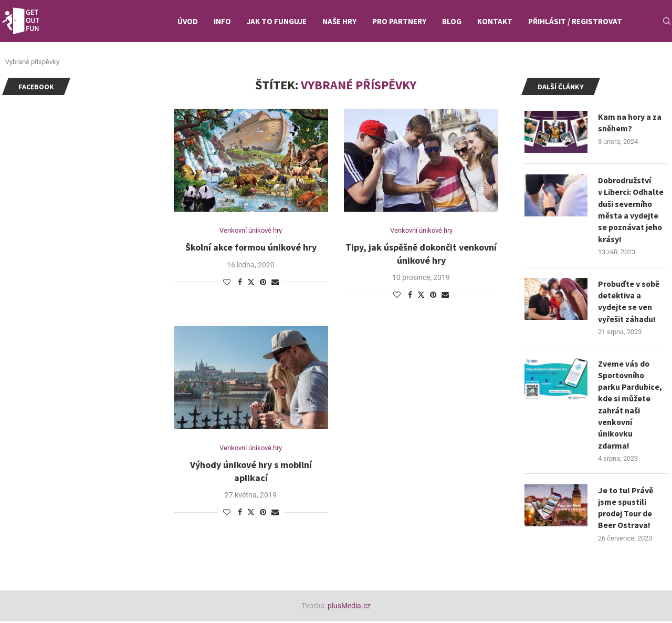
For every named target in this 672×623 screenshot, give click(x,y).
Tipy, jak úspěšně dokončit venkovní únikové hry (421, 253)
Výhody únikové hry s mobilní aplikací (251, 471)
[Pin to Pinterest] (263, 282)
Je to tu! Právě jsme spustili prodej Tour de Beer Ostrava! (626, 509)
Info (222, 21)
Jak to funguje (277, 21)
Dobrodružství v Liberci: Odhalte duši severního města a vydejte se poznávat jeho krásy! (631, 210)
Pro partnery (399, 21)
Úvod (188, 21)
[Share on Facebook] (240, 282)
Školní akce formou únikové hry (251, 247)
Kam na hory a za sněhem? (630, 122)
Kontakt (495, 21)
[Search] (667, 22)
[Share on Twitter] (251, 282)
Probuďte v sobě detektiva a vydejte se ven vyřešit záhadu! (629, 301)
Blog (452, 21)
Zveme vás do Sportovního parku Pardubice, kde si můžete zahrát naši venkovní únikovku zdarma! (630, 405)
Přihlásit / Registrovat (575, 21)
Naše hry (339, 21)
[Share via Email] (275, 282)
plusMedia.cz (349, 607)
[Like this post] (227, 282)
